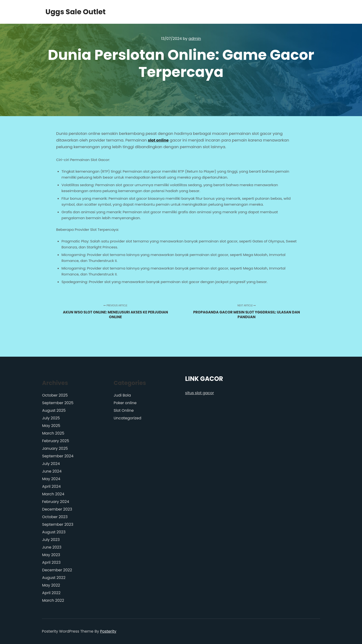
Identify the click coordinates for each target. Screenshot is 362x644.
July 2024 (51, 464)
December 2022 (57, 570)
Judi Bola (122, 395)
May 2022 (51, 585)
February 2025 (56, 441)
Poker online (125, 403)
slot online (158, 140)
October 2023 (55, 517)
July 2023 (51, 540)
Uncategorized (127, 418)
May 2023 (51, 555)
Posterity (108, 631)
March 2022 (53, 600)
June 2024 (52, 471)
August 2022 (54, 578)
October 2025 (55, 395)
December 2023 (57, 509)
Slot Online (124, 410)
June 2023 (52, 547)
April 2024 (51, 486)
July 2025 (51, 418)
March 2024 (53, 494)
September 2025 (58, 403)
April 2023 (51, 562)
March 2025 (53, 433)
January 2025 (55, 448)
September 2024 (58, 456)
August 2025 (54, 410)
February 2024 (56, 502)
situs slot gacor (199, 393)
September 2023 (58, 524)
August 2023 (54, 532)
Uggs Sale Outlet (69, 12)
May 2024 (51, 479)
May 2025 (51, 426)
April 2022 (51, 593)
